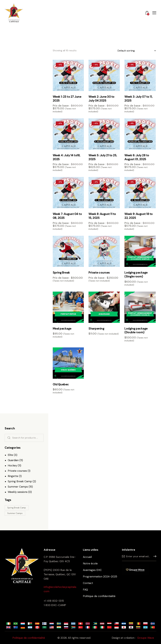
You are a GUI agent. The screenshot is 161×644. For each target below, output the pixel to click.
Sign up (154, 556)
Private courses (99, 273)
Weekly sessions (18, 492)
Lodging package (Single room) (136, 275)
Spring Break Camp (20, 481)
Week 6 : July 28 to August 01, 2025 (137, 157)
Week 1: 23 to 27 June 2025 (67, 99)
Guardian (13, 460)
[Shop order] (137, 51)
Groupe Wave (146, 638)
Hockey (12, 465)
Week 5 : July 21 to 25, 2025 (103, 157)
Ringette (13, 476)
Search (8, 438)
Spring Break (61, 273)
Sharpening (96, 329)
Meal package (62, 329)
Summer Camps (18, 487)
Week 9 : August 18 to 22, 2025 (139, 216)
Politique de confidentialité (29, 638)
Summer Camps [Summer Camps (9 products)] (15, 513)
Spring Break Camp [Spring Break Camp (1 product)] (17, 508)
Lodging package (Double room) (136, 331)
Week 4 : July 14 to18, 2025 (67, 157)
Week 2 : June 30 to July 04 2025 (101, 99)
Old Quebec (61, 384)
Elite (10, 455)
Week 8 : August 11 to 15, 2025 (102, 216)
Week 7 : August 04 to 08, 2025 (67, 216)
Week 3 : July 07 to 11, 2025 (139, 99)
